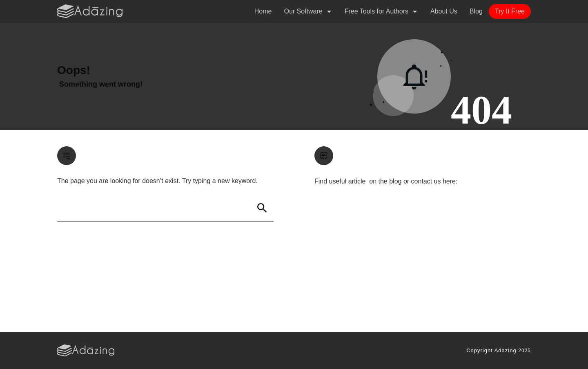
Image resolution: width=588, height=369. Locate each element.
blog (395, 181)
